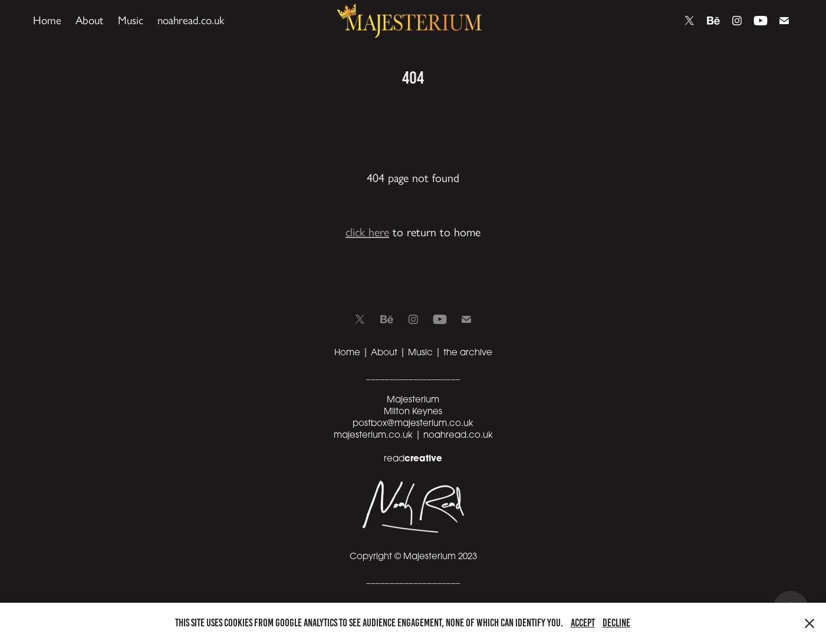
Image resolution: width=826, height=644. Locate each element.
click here (367, 232)
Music (131, 20)
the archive (468, 352)
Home (47, 20)
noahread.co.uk (191, 20)
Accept (583, 623)
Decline (616, 623)
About (89, 20)
